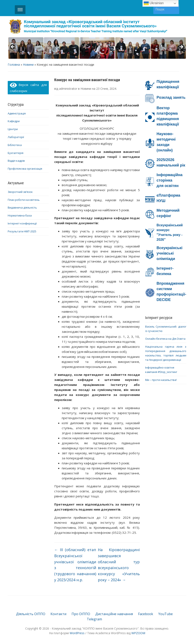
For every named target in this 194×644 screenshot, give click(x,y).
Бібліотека (15, 145)
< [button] (13, 47)
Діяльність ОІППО (31, 614)
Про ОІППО (81, 614)
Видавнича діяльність (22, 207)
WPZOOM (138, 633)
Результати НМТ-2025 (22, 231)
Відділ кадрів (16, 161)
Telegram (94, 619)
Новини (28, 65)
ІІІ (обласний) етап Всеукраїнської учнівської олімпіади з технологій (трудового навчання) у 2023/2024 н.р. (75, 565)
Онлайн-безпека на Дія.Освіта (165, 339)
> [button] (181, 47)
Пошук (174, 9)
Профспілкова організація (25, 169)
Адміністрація (17, 113)
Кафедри (14, 121)
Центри (13, 129)
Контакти (58, 614)
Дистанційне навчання (114, 614)
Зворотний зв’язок (20, 192)
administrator (68, 89)
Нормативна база (20, 215)
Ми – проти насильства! (161, 380)
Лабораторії (16, 137)
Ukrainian (154, 3)
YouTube (166, 614)
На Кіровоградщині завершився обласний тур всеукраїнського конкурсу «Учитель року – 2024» (119, 565)
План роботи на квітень (24, 200)
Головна (14, 65)
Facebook (146, 614)
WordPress (77, 633)
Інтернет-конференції (22, 223)
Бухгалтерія (16, 153)
